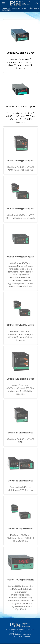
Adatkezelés (25, 636)
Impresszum (15, 636)
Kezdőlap (4, 8)
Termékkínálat (13, 8)
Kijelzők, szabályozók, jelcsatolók (29, 8)
